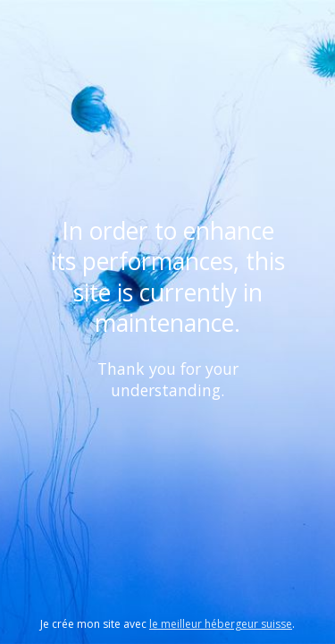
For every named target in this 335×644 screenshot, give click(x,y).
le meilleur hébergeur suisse (221, 624)
